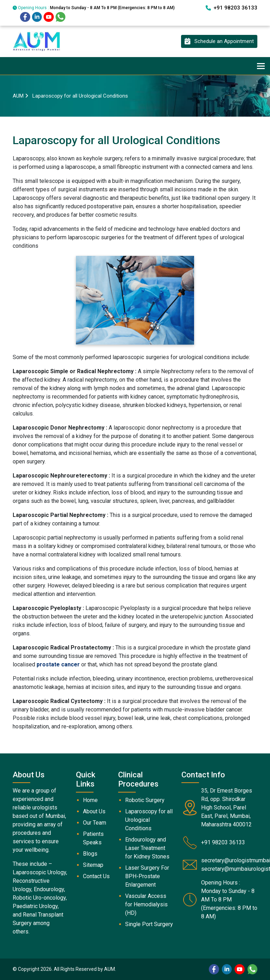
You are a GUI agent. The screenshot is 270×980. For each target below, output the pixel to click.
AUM (18, 96)
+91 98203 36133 (232, 8)
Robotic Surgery (145, 800)
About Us (94, 811)
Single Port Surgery (149, 924)
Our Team (95, 823)
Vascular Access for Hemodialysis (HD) (146, 904)
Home (90, 800)
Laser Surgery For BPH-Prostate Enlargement (147, 876)
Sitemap (93, 865)
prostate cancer (58, 664)
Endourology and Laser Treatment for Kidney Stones (147, 848)
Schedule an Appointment (219, 41)
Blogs (90, 854)
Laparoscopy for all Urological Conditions (149, 820)
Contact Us (96, 876)
